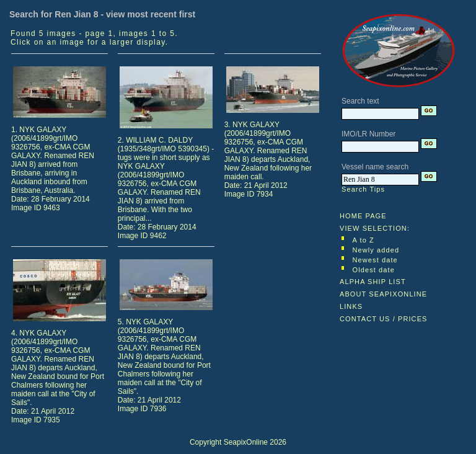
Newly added (376, 250)
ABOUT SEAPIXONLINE (383, 294)
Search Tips (363, 189)
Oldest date (374, 270)
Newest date (375, 260)
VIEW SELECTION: (375, 228)
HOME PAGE (363, 216)
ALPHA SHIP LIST (373, 282)
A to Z (364, 240)
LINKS (351, 306)
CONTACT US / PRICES (384, 319)
